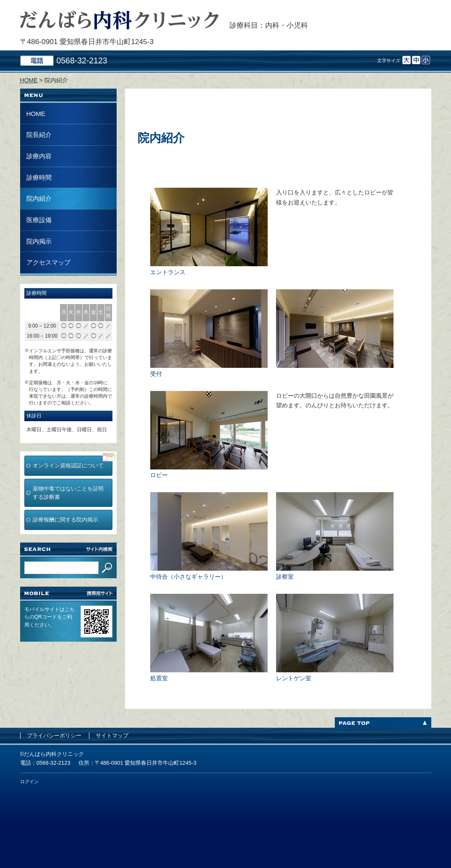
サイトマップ (112, 736)
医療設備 (39, 220)
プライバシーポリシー (54, 736)
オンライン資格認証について (68, 465)
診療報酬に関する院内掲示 (65, 520)
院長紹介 (39, 135)
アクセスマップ (48, 262)
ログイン (29, 781)
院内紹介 (39, 198)
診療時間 (39, 177)
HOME (36, 114)
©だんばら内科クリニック (52, 754)
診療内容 (39, 156)
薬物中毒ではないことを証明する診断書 (68, 493)
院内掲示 (39, 241)
